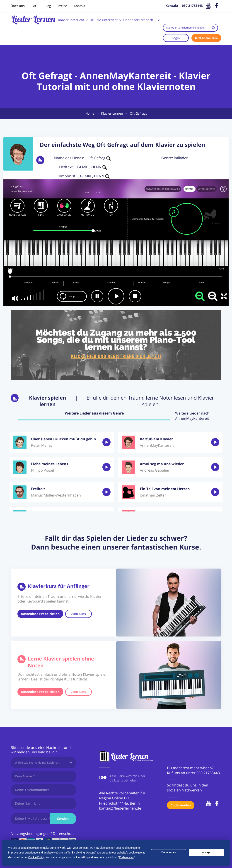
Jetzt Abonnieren (206, 38)
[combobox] (190, 28)
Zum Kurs (79, 614)
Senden (63, 819)
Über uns (18, 6)
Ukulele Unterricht (104, 20)
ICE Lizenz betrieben (123, 780)
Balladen (181, 158)
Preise (62, 6)
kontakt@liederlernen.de (120, 808)
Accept (206, 852)
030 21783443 (208, 773)
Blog (48, 6)
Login (176, 38)
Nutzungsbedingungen (30, 834)
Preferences (169, 852)
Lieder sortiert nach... (140, 20)
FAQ (35, 6)
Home (90, 113)
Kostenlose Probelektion (40, 614)
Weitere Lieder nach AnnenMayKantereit (192, 416)
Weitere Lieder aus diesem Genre (94, 413)
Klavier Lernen (112, 113)
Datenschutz (64, 834)
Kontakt (80, 6)
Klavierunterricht (71, 20)
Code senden (181, 805)
